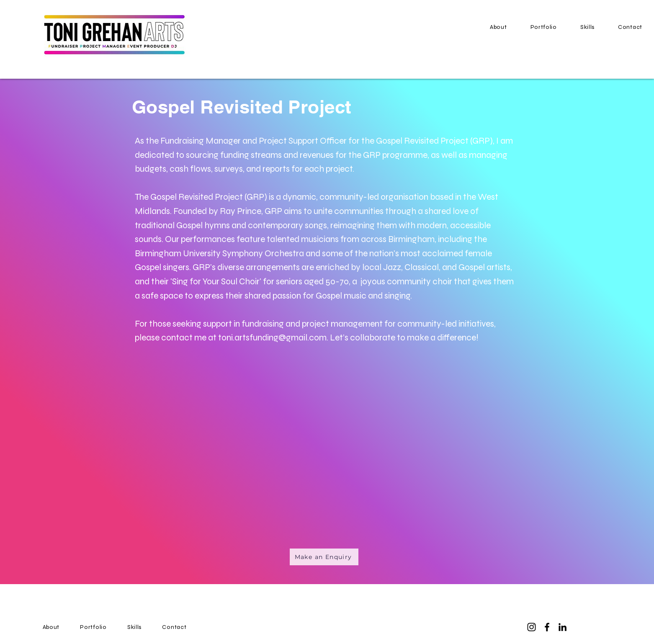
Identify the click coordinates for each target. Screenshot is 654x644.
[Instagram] (532, 627)
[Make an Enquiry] (324, 557)
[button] (544, 27)
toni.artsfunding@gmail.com (272, 338)
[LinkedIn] (563, 627)
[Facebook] (547, 627)
